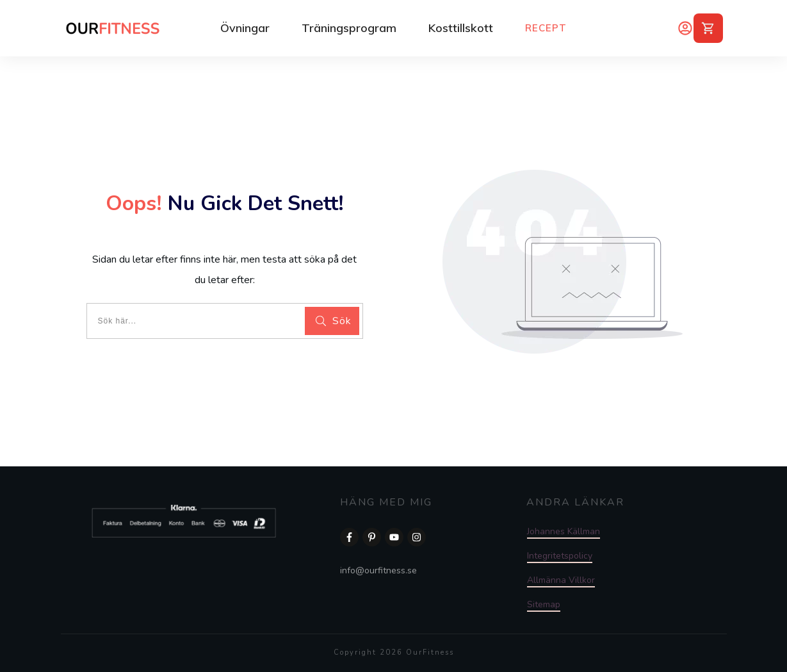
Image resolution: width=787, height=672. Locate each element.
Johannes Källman (564, 531)
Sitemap (544, 604)
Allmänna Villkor (561, 580)
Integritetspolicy (560, 556)
